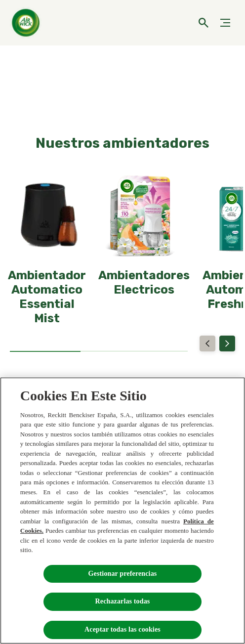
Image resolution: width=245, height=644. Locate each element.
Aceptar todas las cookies (122, 629)
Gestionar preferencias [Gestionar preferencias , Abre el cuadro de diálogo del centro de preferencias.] (123, 574)
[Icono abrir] (204, 23)
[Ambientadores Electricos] (144, 283)
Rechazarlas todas (123, 601)
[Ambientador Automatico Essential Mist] (47, 297)
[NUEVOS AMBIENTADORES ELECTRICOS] (122, 75)
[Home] (27, 23)
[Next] (227, 343)
